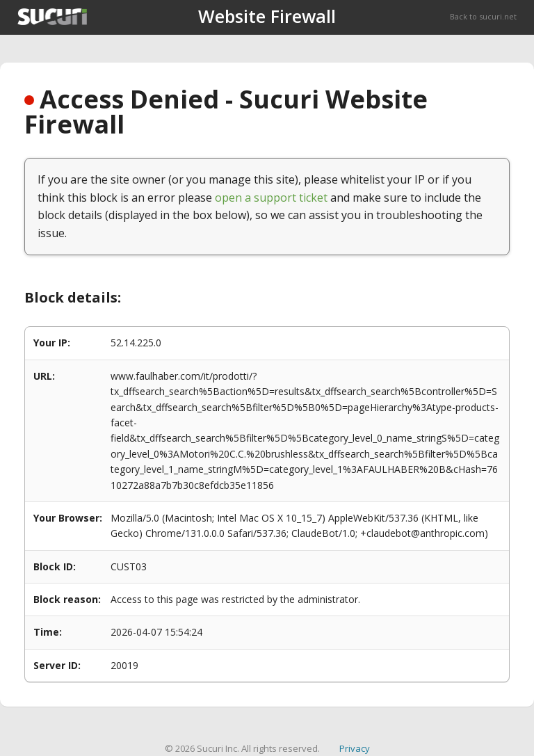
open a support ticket (271, 198)
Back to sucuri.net (483, 16)
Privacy (355, 748)
